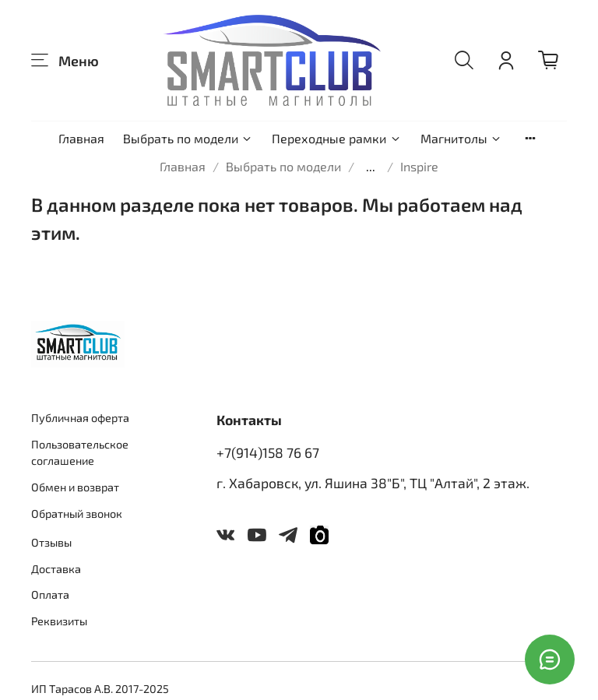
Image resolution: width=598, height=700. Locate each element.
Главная (81, 138)
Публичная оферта (80, 418)
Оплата (50, 594)
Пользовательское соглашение (80, 453)
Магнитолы (461, 138)
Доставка (56, 569)
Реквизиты (59, 621)
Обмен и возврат (75, 487)
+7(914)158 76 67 (268, 452)
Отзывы (51, 542)
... (371, 167)
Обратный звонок (77, 514)
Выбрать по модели (188, 138)
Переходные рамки (336, 138)
